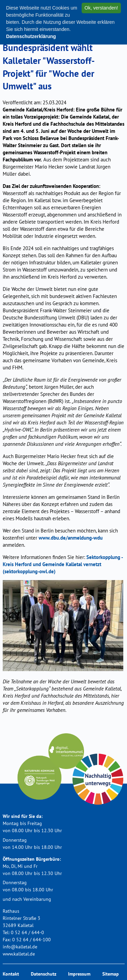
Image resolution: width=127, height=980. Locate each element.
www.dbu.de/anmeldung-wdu (71, 538)
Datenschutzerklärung (31, 36)
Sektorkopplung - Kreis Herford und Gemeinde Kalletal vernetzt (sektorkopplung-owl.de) (63, 564)
